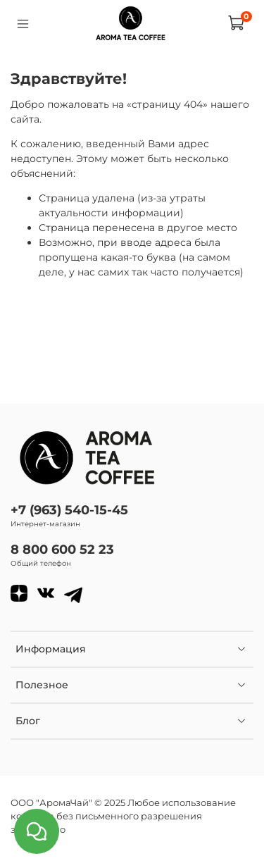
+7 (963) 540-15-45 (69, 510)
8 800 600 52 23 (62, 549)
